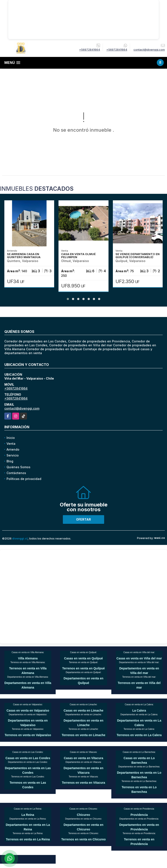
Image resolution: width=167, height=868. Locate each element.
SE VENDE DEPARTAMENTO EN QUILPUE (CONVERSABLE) (138, 256)
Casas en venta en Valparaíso (28, 710)
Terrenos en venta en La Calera (139, 735)
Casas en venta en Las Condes (28, 758)
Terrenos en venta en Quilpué (83, 668)
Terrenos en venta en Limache (83, 735)
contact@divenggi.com (22, 408)
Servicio (13, 455)
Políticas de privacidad (24, 479)
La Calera (139, 710)
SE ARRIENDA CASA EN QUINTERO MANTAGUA (24, 256)
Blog (10, 461)
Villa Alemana (28, 658)
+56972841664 (90, 50)
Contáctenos (16, 473)
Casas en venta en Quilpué (83, 658)
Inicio (11, 438)
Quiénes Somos (18, 467)
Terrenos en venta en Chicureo (83, 839)
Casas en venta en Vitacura (83, 758)
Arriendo (13, 449)
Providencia (139, 815)
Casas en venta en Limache (84, 710)
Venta (11, 444)
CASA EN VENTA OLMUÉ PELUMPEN (78, 256)
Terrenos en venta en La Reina (28, 839)
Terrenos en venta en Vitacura (84, 783)
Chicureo (84, 815)
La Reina (28, 815)
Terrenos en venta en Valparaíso (28, 735)
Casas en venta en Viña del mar (139, 658)
